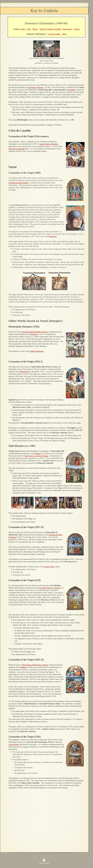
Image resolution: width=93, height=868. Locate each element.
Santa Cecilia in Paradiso (49, 144)
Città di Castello (54, 34)
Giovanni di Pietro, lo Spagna (49, 588)
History (35, 29)
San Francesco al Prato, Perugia (36, 456)
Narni (64, 34)
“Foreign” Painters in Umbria (50, 29)
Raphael (38, 454)
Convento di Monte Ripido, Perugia (34, 332)
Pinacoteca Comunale (17, 149)
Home (23, 29)
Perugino (72, 90)
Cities (29, 29)
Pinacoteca (53, 236)
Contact (77, 29)
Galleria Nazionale (37, 351)
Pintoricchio (25, 372)
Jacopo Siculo (14, 744)
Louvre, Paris (49, 567)
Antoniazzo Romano (36, 87)
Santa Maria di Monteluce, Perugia (35, 665)
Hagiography (68, 29)
